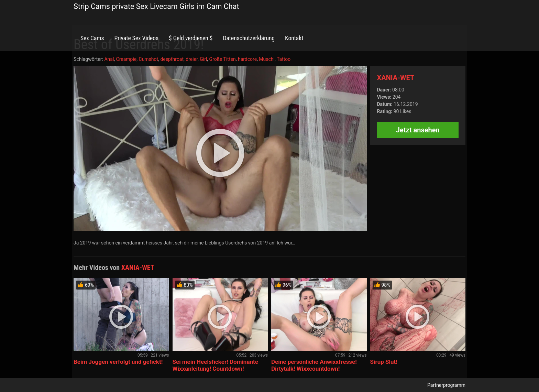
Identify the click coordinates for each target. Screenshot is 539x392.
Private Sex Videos (136, 38)
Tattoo (284, 59)
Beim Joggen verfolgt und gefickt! (118, 362)
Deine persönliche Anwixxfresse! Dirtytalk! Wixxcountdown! (314, 365)
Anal (109, 59)
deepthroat (172, 59)
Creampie (126, 59)
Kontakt (294, 38)
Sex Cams (92, 38)
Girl (203, 59)
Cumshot (149, 59)
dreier (192, 59)
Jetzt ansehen (418, 130)
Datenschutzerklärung (249, 38)
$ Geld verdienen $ (191, 38)
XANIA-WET (396, 78)
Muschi (267, 59)
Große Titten (223, 59)
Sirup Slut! (384, 362)
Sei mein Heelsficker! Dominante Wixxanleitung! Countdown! (215, 365)
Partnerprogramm (446, 385)
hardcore (247, 59)
